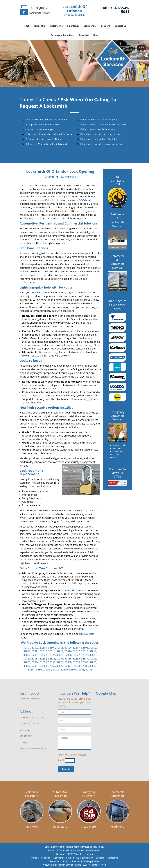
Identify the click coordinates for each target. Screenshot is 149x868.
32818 (85, 651)
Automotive (57, 26)
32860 (85, 662)
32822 (43, 655)
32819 (93, 651)
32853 (27, 662)
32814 (52, 651)
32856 (52, 662)
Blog (96, 35)
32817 (76, 651)
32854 (35, 662)
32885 (85, 666)
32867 (35, 666)
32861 (93, 662)
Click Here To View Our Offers (117, 473)
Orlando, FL (52, 177)
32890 (40, 670)
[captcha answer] (70, 760)
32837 (85, 659)
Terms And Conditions (63, 35)
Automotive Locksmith (60, 794)
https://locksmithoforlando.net (86, 850)
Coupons (106, 26)
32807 (76, 648)
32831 (35, 659)
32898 (81, 670)
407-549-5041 (122, 10)
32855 (43, 662)
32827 (76, 655)
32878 (76, 666)
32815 (60, 651)
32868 (43, 666)
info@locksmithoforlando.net (33, 749)
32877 (68, 666)
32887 (31, 670)
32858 (68, 662)
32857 (60, 662)
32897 (73, 670)
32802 (35, 648)
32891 (48, 670)
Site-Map (87, 861)
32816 (68, 651)
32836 (76, 659)
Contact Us (120, 26)
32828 (85, 655)
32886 (93, 666)
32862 (27, 666)
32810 (27, 651)
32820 (27, 655)
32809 (93, 648)
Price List (84, 35)
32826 (68, 655)
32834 (60, 659)
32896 (64, 670)
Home (26, 26)
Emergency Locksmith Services (117, 416)
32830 (27, 659)
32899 (89, 670)
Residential (39, 26)
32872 (60, 666)
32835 (68, 659)
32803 (43, 648)
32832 (43, 659)
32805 (60, 648)
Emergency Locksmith (89, 794)
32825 (60, 655)
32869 (52, 666)
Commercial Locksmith (117, 794)
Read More (32, 827)
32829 (93, 655)
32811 (35, 651)
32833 (52, 659)
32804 (52, 648)
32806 (68, 648)
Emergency (73, 26)
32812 (43, 651)
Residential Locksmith (32, 794)
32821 (35, 655)
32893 (56, 670)
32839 (93, 659)
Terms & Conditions (59, 861)
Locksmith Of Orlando (79, 200)
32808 (85, 648)
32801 (27, 648)
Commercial (90, 26)
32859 (76, 662)
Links (97, 861)
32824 (52, 655)
